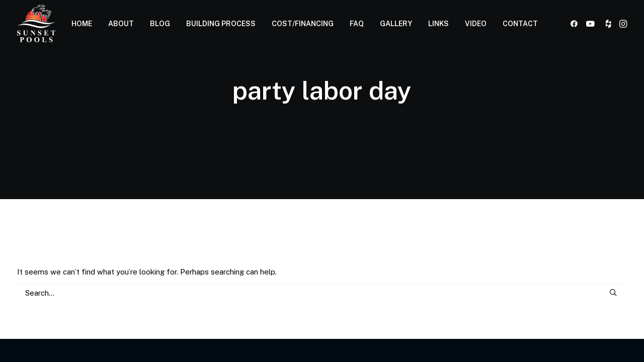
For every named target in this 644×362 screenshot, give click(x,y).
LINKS (438, 24)
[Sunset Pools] (36, 23)
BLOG (160, 24)
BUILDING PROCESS (221, 24)
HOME (82, 24)
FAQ (357, 24)
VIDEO (476, 24)
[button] (576, 23)
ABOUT (121, 24)
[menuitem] (82, 23)
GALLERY (396, 24)
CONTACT (520, 24)
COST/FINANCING (303, 24)
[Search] (322, 293)
